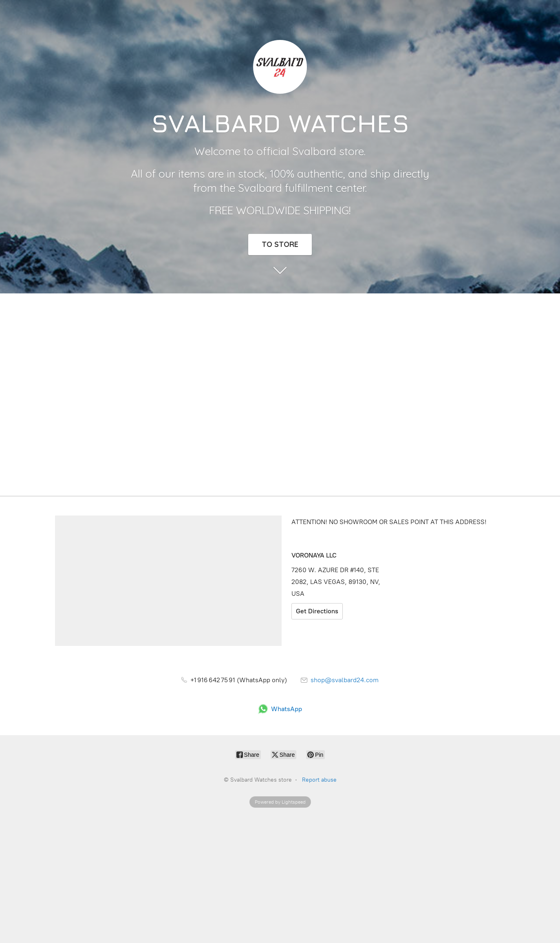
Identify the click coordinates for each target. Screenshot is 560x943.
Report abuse (319, 780)
